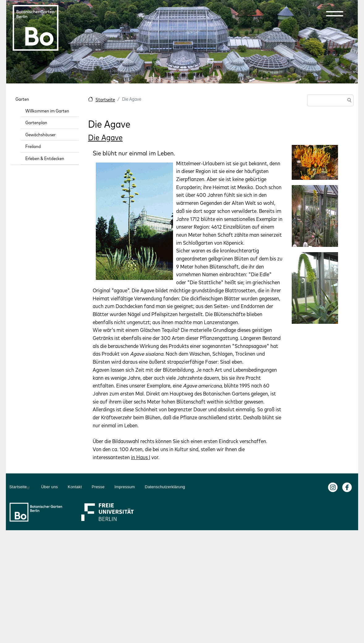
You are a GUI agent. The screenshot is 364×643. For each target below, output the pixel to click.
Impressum (125, 487)
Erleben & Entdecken (45, 158)
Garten (22, 99)
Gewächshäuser (40, 135)
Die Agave (105, 137)
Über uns (49, 487)
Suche (348, 101)
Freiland (33, 146)
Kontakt (75, 487)
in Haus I (141, 457)
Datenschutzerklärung (165, 487)
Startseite (105, 100)
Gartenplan (36, 123)
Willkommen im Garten (47, 111)
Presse (98, 487)
